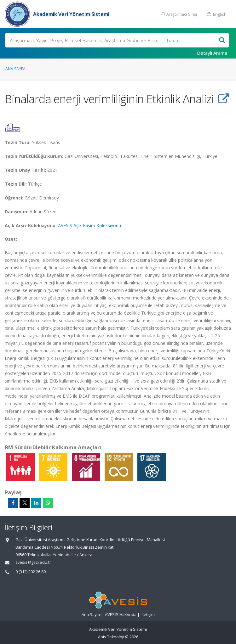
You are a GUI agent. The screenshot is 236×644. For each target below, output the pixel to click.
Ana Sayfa (15, 69)
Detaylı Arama (212, 53)
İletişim (148, 615)
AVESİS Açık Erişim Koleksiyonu (89, 225)
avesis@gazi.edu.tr (33, 562)
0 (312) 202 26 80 (31, 572)
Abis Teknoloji (111, 637)
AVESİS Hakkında (121, 615)
